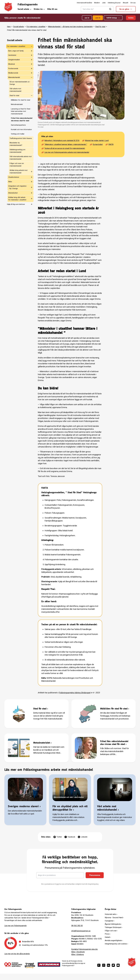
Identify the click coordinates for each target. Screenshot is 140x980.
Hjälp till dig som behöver (16, 204)
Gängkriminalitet (14, 60)
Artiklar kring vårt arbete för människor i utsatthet (17, 199)
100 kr (87, 18)
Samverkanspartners (18, 125)
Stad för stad (100, 27)
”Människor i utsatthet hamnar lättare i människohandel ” (64, 144)
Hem (9, 27)
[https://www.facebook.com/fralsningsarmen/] (99, 965)
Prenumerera (95, 875)
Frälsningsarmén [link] (28, 4)
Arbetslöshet (13, 193)
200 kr (98, 18)
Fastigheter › (110, 921)
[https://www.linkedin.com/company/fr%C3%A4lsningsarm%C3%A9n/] (108, 965)
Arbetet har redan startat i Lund (95, 141)
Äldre (10, 182)
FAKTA (109, 144)
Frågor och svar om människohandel (17, 165)
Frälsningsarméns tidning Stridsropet (75, 693)
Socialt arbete (25, 9)
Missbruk (12, 64)
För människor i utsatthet (36, 27)
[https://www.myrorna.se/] (49, 965)
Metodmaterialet (17, 104)
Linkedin (83, 837)
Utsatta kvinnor (14, 177)
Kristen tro (39, 9)
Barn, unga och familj (16, 51)
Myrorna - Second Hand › (114, 918)
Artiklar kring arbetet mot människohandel (19, 172)
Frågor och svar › (111, 931)
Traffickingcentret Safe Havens (21, 138)
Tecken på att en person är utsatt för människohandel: (63, 148)
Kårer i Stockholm (78, 952)
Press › (108, 934)
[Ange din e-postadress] (60, 875)
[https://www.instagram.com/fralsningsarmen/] (104, 965)
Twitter (58, 837)
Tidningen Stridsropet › (114, 927)
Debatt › (108, 937)
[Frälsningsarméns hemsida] (8, 7)
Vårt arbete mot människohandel (15, 90)
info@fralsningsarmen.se (81, 931)
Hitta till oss (52, 9)
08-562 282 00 (77, 926)
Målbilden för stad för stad (21, 100)
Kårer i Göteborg (78, 954)
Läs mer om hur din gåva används (17, 954)
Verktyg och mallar (18, 134)
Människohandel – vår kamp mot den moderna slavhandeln (70, 27)
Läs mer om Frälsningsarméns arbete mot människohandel (65, 152)
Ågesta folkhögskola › (113, 924)
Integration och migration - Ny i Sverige (17, 187)
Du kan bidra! (96, 144)
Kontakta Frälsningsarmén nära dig (84, 949)
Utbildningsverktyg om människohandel (17, 151)
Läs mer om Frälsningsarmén (15, 926)
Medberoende (13, 73)
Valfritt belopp (113, 18)
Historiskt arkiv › (111, 914)
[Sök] (97, 9)
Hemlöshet (12, 55)
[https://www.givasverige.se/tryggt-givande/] (30, 966)
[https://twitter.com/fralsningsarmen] (113, 965)
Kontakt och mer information (21, 130)
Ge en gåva (126, 9)
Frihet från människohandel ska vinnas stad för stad (22, 119)
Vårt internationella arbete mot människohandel (21, 158)
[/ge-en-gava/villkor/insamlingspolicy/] (13, 965)
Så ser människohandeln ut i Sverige (20, 83)
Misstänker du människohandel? (16, 144)
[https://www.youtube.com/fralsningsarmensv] (118, 965)
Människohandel (14, 77)
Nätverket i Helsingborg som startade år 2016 (60, 141)
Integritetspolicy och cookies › (116, 944)
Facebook (70, 837)
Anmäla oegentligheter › (114, 940)
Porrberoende (13, 69)
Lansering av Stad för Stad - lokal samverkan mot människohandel (21, 111)
